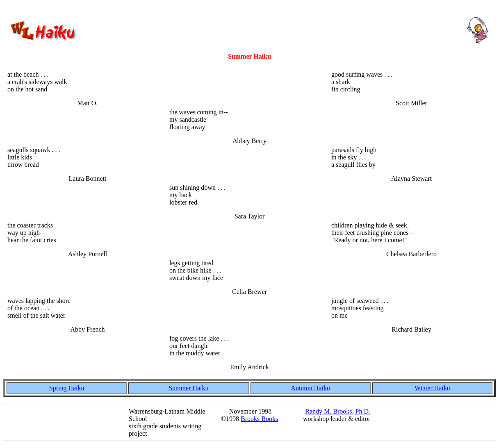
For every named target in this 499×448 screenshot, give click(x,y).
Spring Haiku (67, 388)
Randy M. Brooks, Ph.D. (338, 411)
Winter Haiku (432, 388)
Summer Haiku (188, 388)
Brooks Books (259, 419)
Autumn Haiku (310, 388)
